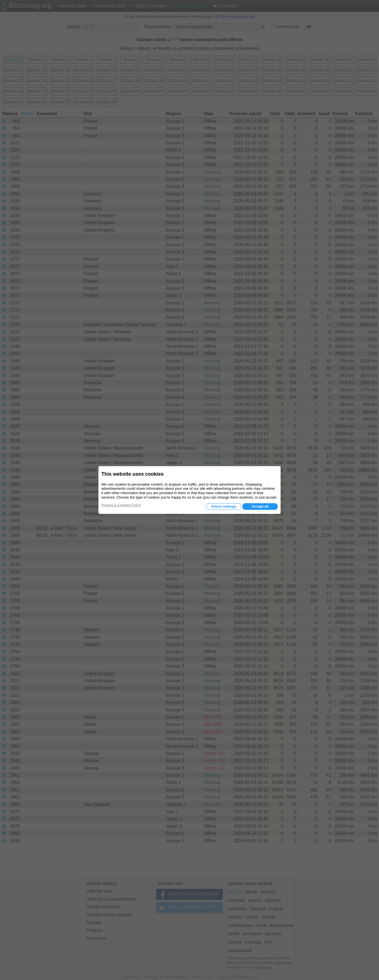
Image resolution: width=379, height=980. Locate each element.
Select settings (224, 506)
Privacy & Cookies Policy (121, 505)
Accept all (260, 506)
